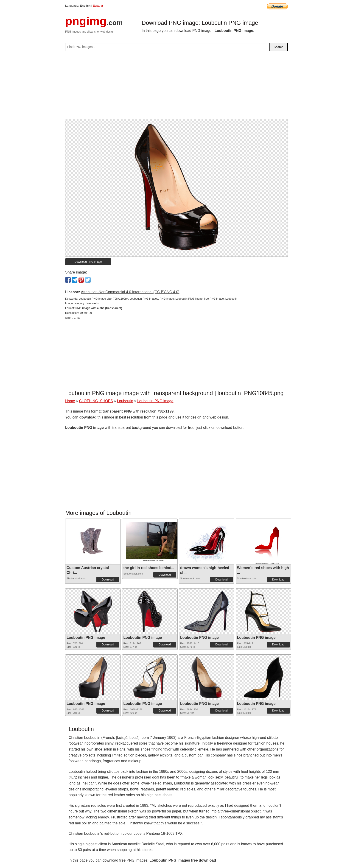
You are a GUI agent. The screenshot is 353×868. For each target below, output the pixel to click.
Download (108, 580)
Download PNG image (88, 262)
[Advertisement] (176, 87)
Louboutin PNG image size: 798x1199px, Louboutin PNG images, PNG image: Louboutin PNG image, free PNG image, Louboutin (158, 299)
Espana (98, 6)
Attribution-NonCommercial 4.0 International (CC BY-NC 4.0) (130, 292)
